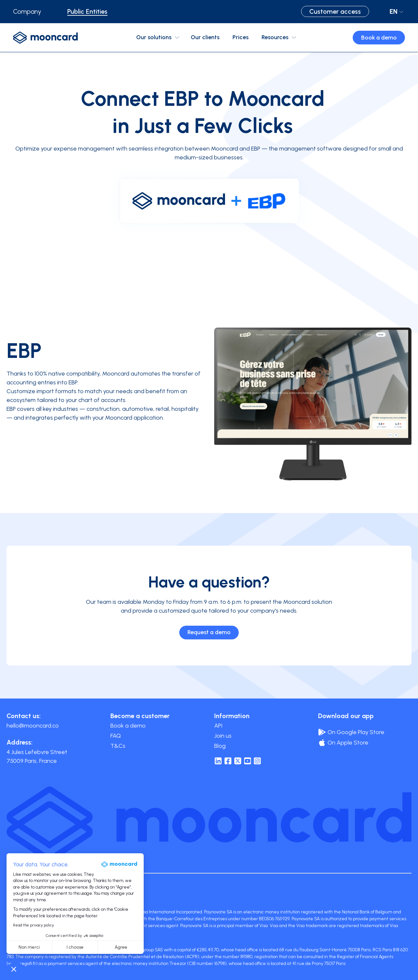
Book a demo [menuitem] (128, 726)
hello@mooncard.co (33, 726)
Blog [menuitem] (220, 746)
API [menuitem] (218, 726)
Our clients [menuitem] (205, 37)
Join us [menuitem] (223, 736)
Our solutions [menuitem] (154, 37)
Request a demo (209, 632)
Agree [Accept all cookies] (121, 947)
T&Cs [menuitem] (118, 746)
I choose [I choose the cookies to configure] (75, 947)
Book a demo (379, 38)
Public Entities (87, 11)
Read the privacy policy (33, 925)
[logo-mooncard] (45, 38)
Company (27, 11)
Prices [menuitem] (241, 37)
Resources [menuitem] (275, 37)
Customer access (335, 11)
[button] (14, 969)
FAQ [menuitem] (116, 736)
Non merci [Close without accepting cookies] (29, 947)
